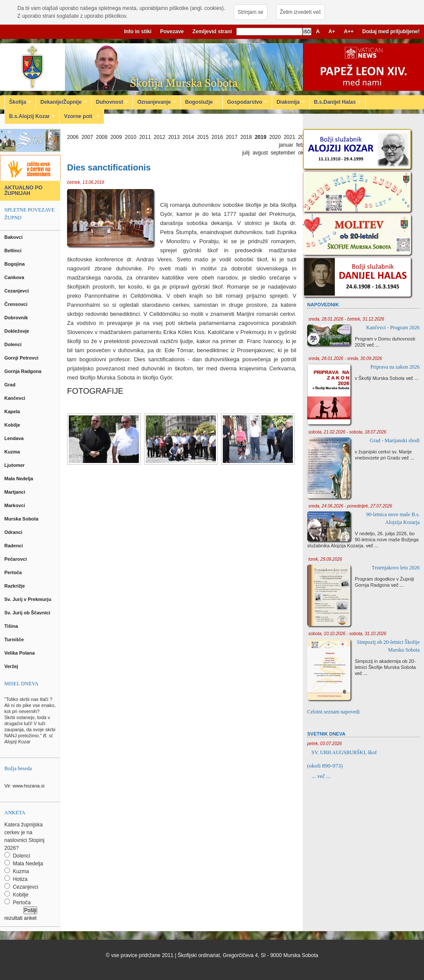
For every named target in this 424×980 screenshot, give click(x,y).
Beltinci (14, 251)
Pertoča (14, 572)
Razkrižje (15, 586)
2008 (102, 137)
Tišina (12, 626)
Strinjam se (250, 12)
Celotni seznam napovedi (333, 712)
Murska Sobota (23, 519)
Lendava (15, 438)
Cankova (15, 277)
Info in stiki (138, 32)
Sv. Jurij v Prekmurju (29, 599)
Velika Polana (20, 653)
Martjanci (15, 492)
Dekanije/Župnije (61, 102)
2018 (246, 137)
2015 (203, 137)
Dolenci (14, 344)
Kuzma (13, 452)
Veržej (12, 666)
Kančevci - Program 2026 (393, 328)
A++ (349, 32)
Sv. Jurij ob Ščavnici (28, 613)
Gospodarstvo (245, 102)
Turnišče (15, 639)
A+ (332, 32)
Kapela (13, 411)
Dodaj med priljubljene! (391, 32)
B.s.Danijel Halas (336, 102)
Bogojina (15, 264)
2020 (275, 137)
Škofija (18, 102)
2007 (87, 137)
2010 (131, 137)
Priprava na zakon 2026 (395, 367)
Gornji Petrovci (22, 358)
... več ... (321, 776)
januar (286, 145)
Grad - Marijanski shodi (395, 440)
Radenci (15, 546)
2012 (159, 137)
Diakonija (289, 102)
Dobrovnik (17, 318)
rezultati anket (21, 918)
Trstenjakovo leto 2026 (396, 568)
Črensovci (16, 304)
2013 (174, 137)
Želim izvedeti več (300, 12)
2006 (73, 137)
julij (246, 153)
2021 (290, 137)
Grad (11, 385)
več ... (373, 345)
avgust (260, 153)
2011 (145, 137)
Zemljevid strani (212, 32)
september (283, 153)
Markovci (15, 505)
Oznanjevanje (154, 102)
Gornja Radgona (24, 371)
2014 (188, 137)
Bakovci (14, 237)
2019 (261, 137)
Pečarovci (16, 559)
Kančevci (15, 398)
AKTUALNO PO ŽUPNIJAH (23, 191)
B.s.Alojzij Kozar (30, 116)
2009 (116, 137)
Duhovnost (110, 102)
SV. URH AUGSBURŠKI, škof (344, 752)
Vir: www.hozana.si (24, 786)
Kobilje (13, 425)
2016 (217, 137)
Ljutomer (15, 465)
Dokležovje (18, 331)
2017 (232, 137)
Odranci (14, 532)
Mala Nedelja (20, 479)
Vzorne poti (80, 116)
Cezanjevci (17, 291)
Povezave (172, 32)
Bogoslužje (200, 102)
